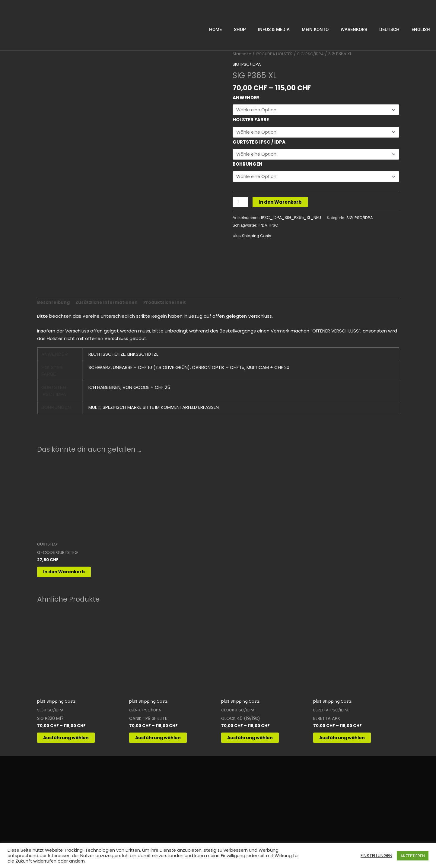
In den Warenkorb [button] (71, 572)
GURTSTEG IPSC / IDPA (259, 143)
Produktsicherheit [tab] (169, 300)
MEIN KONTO (315, 30)
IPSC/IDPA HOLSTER (277, 54)
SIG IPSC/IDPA (315, 54)
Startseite (243, 54)
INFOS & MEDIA (274, 30)
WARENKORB (354, 30)
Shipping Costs (257, 238)
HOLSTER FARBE (251, 120)
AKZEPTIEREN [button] (413, 856)
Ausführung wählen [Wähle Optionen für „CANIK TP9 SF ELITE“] (165, 740)
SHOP (240, 30)
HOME (215, 30)
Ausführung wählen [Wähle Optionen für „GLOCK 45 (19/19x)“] (257, 740)
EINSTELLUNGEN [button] (376, 856)
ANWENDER (246, 98)
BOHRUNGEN (248, 166)
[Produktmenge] (241, 205)
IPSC (274, 228)
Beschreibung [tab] (54, 300)
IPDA (263, 228)
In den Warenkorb (281, 204)
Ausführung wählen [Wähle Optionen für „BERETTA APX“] (349, 740)
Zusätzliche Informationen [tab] (109, 300)
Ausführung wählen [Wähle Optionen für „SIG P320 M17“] (73, 740)
